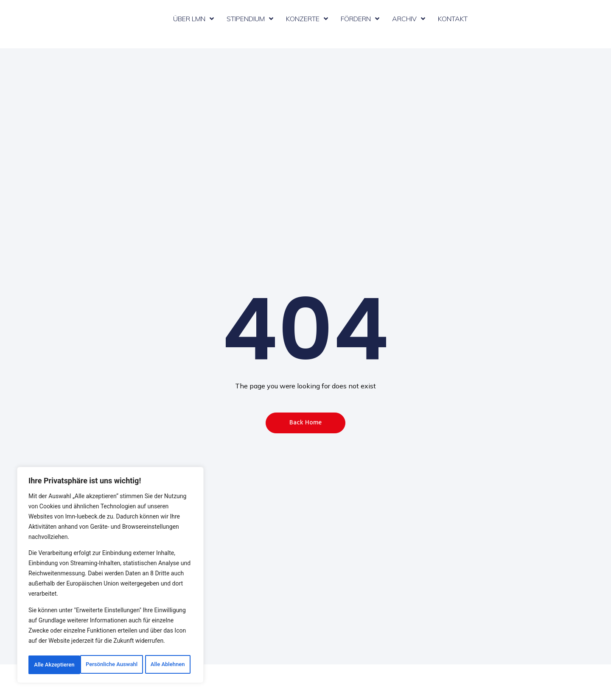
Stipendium (250, 19)
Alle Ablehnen (154, 646)
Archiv (409, 19)
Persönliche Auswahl (72, 646)
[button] (305, 423)
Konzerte (307, 19)
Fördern (360, 19)
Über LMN (193, 19)
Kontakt (453, 19)
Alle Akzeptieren (110, 665)
